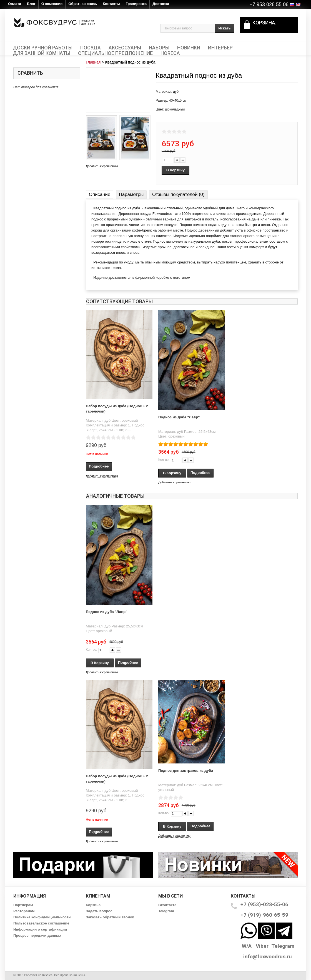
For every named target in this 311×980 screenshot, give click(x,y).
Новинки (189, 48)
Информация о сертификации (40, 929)
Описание (100, 194)
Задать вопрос (99, 911)
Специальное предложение (115, 53)
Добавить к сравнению (102, 166)
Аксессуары (125, 48)
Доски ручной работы (43, 48)
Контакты (111, 4)
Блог (31, 4)
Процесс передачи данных (37, 935)
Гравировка (136, 4)
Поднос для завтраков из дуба (186, 771)
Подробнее (99, 466)
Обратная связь (83, 4)
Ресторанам (24, 911)
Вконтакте (167, 905)
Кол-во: (164, 460)
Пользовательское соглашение (41, 923)
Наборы (159, 48)
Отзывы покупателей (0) (178, 194)
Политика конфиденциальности (42, 917)
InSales (47, 975)
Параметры (131, 194)
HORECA (170, 53)
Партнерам (23, 905)
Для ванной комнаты (42, 53)
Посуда (91, 48)
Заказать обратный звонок (110, 917)
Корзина (93, 905)
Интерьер (220, 48)
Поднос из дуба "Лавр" (179, 417)
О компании (52, 4)
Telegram (166, 911)
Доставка (161, 4)
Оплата (15, 4)
